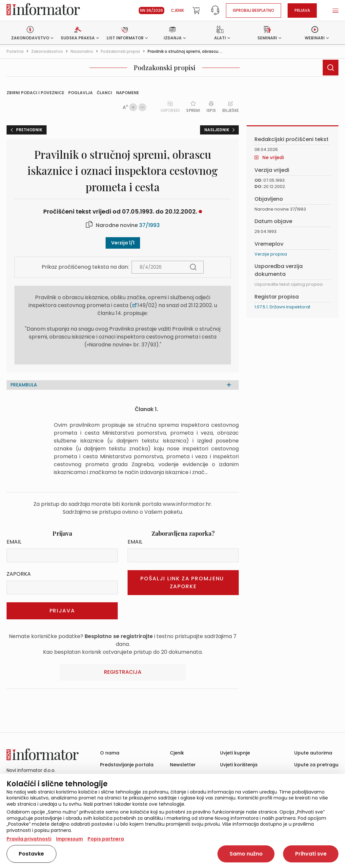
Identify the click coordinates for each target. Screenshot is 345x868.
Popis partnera (106, 839)
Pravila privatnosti (29, 839)
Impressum (70, 839)
